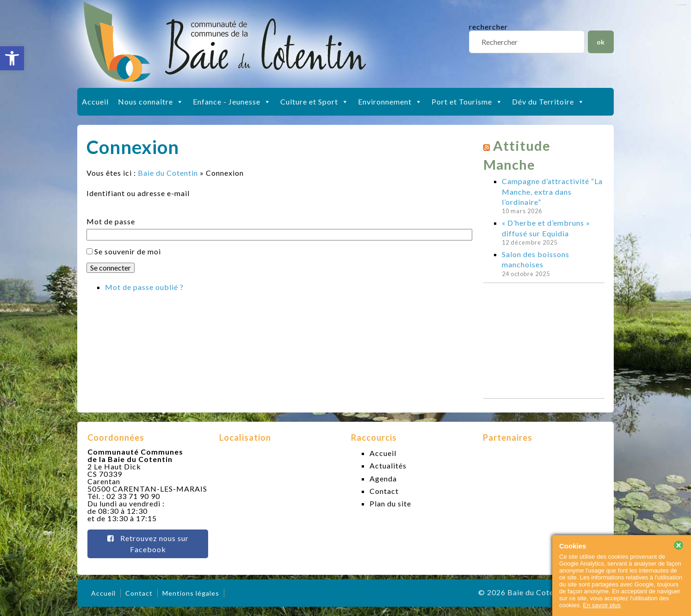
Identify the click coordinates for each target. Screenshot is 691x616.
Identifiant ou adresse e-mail (138, 193)
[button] (12, 58)
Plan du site (390, 503)
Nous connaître (151, 102)
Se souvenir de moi (128, 251)
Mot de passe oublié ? (144, 287)
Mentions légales (191, 593)
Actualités (388, 465)
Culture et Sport (315, 102)
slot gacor (683, 5)
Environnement (390, 102)
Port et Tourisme (467, 102)
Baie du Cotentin (168, 173)
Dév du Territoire (548, 102)
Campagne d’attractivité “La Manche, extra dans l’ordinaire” (552, 191)
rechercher (488, 27)
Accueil (95, 102)
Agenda (383, 478)
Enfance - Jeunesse (232, 102)
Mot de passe (111, 222)
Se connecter (111, 268)
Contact (384, 491)
